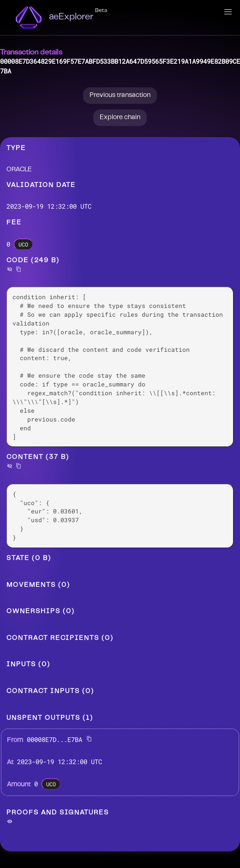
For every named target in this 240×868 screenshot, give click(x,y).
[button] (228, 12)
